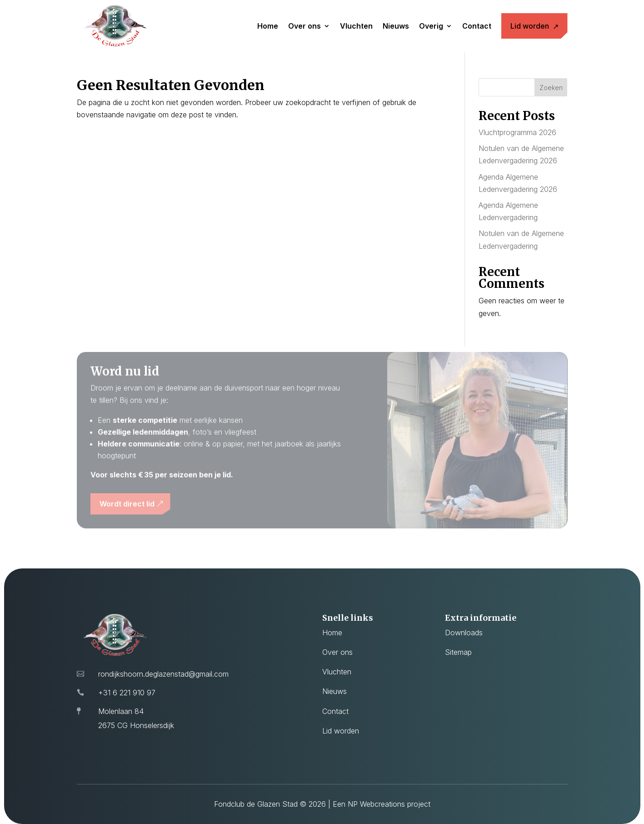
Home (268, 26)
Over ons (305, 26)
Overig (431, 26)
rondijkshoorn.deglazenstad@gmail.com (163, 674)
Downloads (464, 633)
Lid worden (530, 26)
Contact (477, 26)
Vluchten (356, 26)
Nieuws (396, 26)
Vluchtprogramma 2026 (517, 132)
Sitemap (458, 652)
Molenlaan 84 (121, 711)
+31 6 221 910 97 (127, 693)
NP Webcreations (376, 804)
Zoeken (551, 88)
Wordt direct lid (127, 507)
